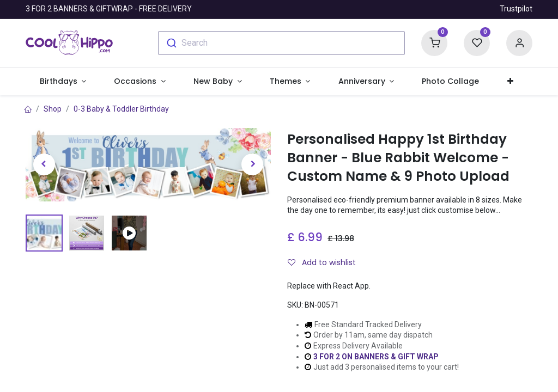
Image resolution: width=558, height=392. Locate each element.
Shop (53, 109)
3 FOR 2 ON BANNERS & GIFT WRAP (376, 357)
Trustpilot (516, 9)
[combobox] (281, 43)
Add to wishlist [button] (322, 262)
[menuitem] (451, 82)
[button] (510, 82)
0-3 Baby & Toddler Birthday (121, 109)
